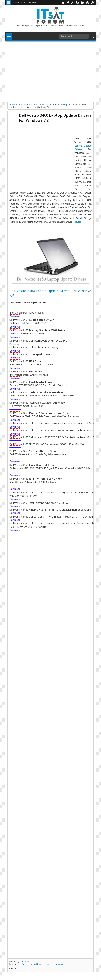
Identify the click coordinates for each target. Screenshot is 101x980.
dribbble (87, 3)
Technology (57, 964)
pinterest (92, 3)
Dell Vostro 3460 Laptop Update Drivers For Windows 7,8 (55, 118)
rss (78, 3)
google (73, 3)
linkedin (83, 3)
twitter (63, 3)
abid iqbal (25, 962)
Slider (47, 964)
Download (15, 316)
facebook (68, 3)
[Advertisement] (51, 70)
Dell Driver (22, 964)
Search (92, 36)
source (78, 222)
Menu (9, 3)
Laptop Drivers (36, 964)
